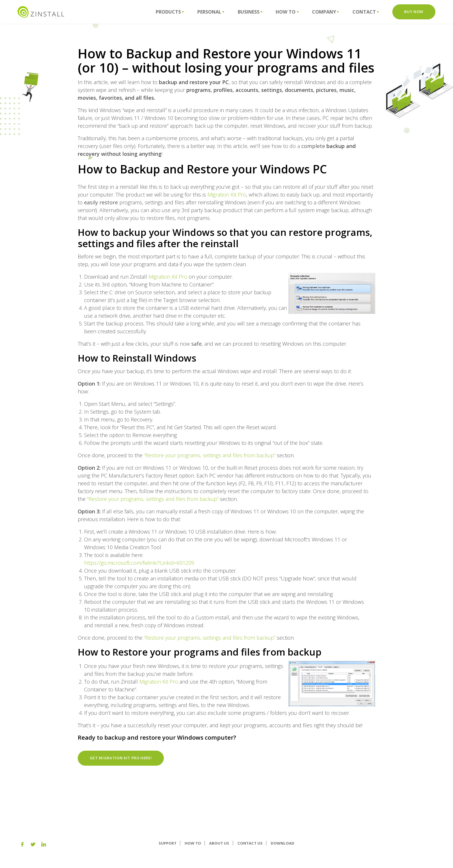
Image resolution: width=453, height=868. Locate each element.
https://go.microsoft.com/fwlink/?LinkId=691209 (139, 563)
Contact (366, 12)
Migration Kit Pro (227, 195)
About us (219, 843)
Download (283, 843)
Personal (211, 12)
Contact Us (250, 843)
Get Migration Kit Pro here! (121, 758)
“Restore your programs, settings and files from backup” (210, 455)
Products (170, 12)
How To (287, 12)
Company (326, 12)
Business (250, 12)
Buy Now (414, 12)
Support (168, 843)
